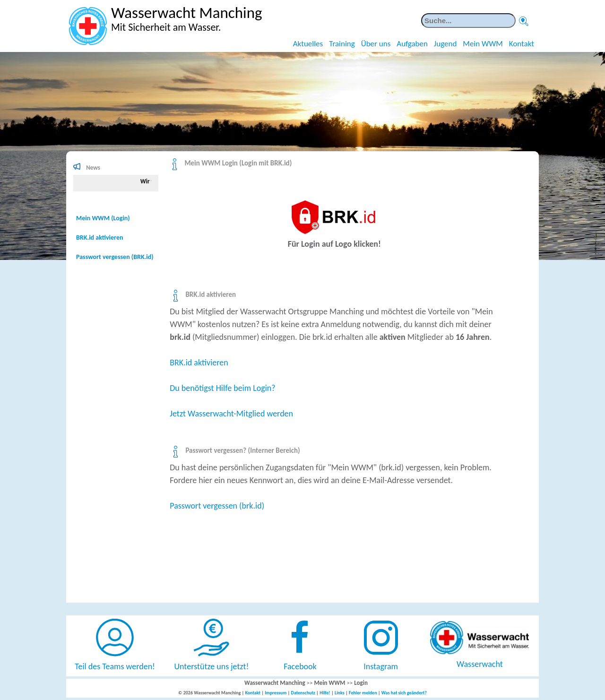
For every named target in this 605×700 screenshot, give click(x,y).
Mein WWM (483, 44)
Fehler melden (363, 693)
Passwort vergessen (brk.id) (217, 506)
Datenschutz (303, 693)
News (93, 168)
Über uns (376, 44)
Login (361, 683)
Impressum (276, 693)
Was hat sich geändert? (404, 693)
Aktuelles (308, 44)
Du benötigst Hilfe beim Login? (222, 388)
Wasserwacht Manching (275, 683)
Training (342, 44)
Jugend (445, 44)
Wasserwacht (480, 664)
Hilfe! (325, 693)
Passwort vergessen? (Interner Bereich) (242, 450)
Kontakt (522, 44)
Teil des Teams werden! (115, 666)
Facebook (300, 666)
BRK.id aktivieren (211, 294)
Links (340, 693)
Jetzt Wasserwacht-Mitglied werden (231, 414)
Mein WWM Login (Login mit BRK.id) (238, 163)
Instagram (381, 666)
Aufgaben (412, 44)
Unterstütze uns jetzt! (212, 666)
